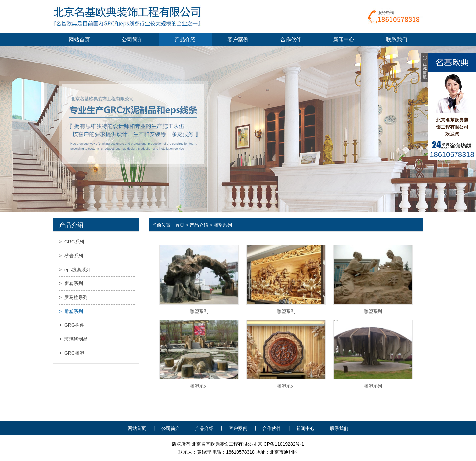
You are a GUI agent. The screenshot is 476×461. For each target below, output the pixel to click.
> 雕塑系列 (71, 311)
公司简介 (132, 40)
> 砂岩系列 (71, 256)
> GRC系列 (72, 242)
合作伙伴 (291, 40)
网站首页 (79, 40)
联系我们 (397, 40)
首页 (180, 225)
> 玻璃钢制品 (73, 339)
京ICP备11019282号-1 (281, 444)
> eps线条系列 (75, 270)
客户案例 (238, 40)
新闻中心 (344, 40)
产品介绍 (185, 40)
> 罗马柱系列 (73, 297)
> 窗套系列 (71, 283)
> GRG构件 (72, 325)
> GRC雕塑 (72, 353)
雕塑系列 (199, 311)
